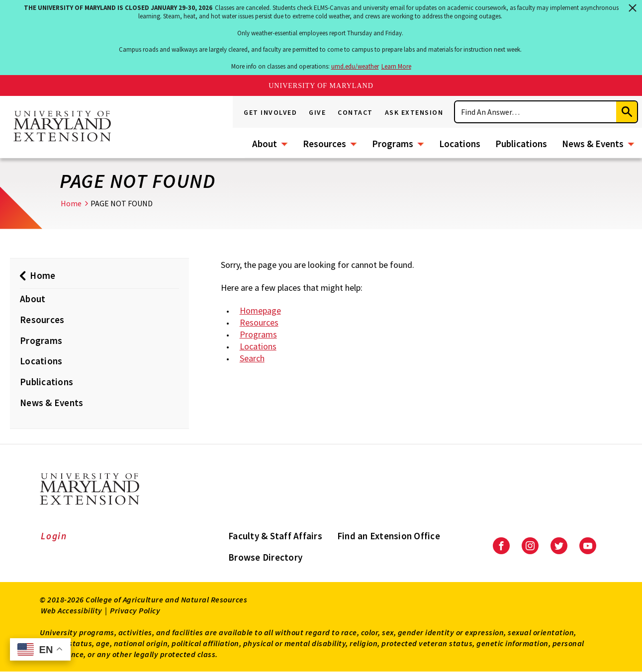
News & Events (593, 144)
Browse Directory (265, 557)
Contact (355, 112)
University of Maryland (321, 86)
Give (317, 112)
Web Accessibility (72, 610)
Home (71, 203)
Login (54, 536)
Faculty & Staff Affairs (275, 536)
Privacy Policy (135, 610)
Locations (460, 144)
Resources (324, 144)
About (265, 144)
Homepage (260, 310)
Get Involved (270, 112)
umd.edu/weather (355, 66)
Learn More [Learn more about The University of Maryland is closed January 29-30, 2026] (396, 66)
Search (252, 358)
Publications (521, 144)
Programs (393, 144)
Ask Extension (414, 112)
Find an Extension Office (389, 536)
